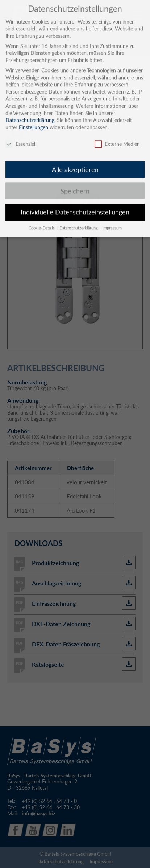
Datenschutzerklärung (30, 112)
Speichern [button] (75, 183)
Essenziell (21, 136)
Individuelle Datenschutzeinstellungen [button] (75, 204)
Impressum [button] (112, 220)
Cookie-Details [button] (42, 220)
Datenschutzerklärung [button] (79, 220)
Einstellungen (34, 119)
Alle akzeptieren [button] (75, 162)
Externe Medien (117, 136)
